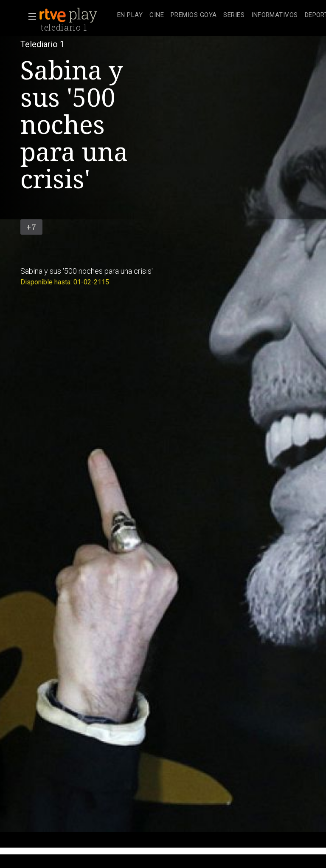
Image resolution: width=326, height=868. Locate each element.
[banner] (76, 15)
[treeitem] (130, 16)
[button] (30, 16)
